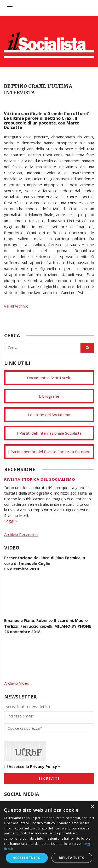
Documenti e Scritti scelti (49, 378)
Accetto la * (32, 766)
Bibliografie (49, 396)
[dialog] (49, 835)
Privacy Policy (44, 766)
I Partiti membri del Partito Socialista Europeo (49, 452)
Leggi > (11, 521)
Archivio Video (17, 683)
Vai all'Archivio (16, 306)
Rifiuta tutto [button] (72, 858)
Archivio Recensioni (21, 534)
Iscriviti (49, 778)
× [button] (92, 807)
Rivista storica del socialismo (40, 479)
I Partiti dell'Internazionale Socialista (49, 433)
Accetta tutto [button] (27, 858)
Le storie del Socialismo (49, 415)
